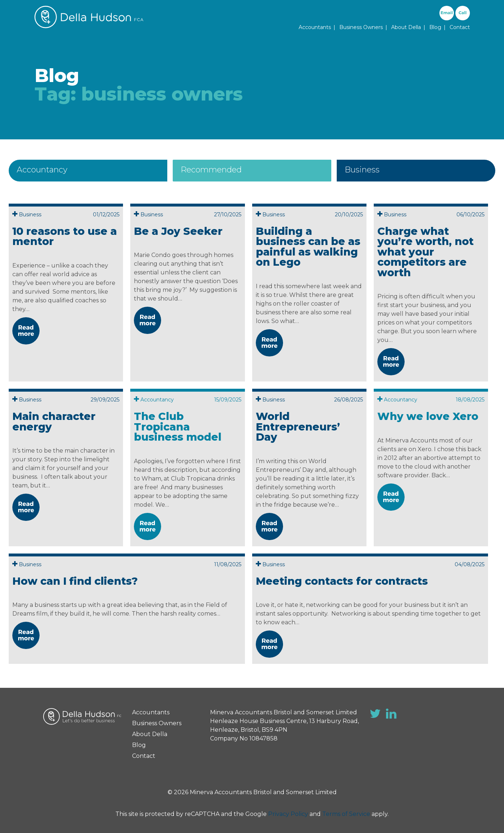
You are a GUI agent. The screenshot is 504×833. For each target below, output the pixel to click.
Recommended (211, 170)
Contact (460, 27)
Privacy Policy (288, 814)
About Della (406, 27)
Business (362, 170)
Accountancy (42, 170)
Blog (435, 27)
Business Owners (361, 27)
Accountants (315, 27)
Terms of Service (346, 814)
